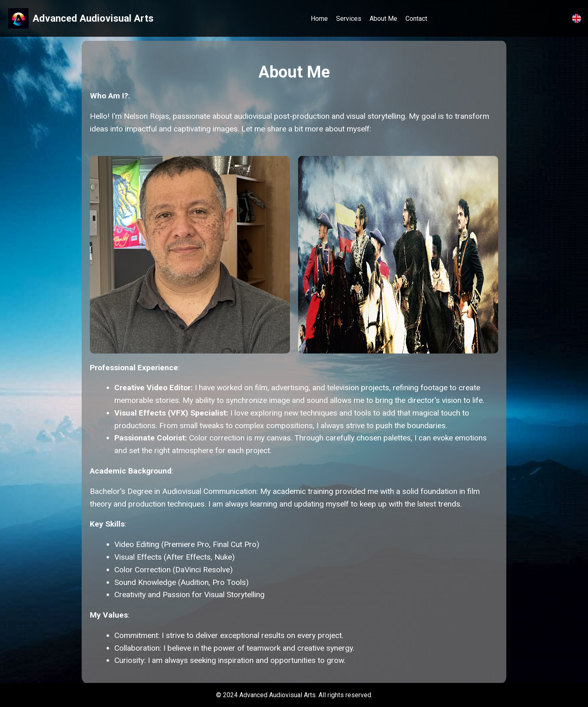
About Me (383, 19)
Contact (416, 19)
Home (319, 19)
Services (349, 19)
